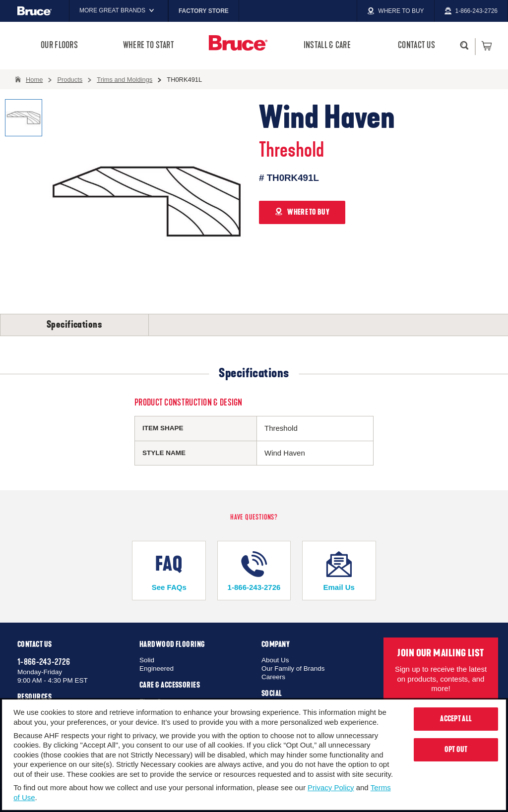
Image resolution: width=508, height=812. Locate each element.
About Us (275, 660)
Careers (273, 677)
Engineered (157, 668)
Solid (147, 660)
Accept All (456, 719)
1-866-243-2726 (254, 571)
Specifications (74, 325)
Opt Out (456, 750)
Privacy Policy (331, 787)
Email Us (339, 571)
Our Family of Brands (293, 668)
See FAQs (169, 571)
